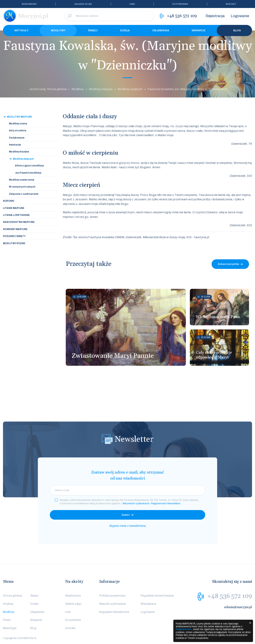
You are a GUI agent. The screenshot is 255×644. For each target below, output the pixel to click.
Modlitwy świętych (130, 89)
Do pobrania (180, 4)
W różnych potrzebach (22, 187)
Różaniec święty (14, 236)
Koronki (9, 201)
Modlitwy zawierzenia (22, 180)
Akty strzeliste (18, 131)
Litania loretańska (16, 215)
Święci (93, 30)
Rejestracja (215, 16)
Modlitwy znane (18, 124)
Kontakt (231, 4)
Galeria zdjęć (83, 4)
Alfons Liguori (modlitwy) (29, 166)
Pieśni (7, 620)
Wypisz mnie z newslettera (127, 526)
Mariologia (10, 628)
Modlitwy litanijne (19, 152)
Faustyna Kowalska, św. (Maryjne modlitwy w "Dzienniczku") (187, 89)
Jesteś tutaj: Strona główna (48, 89)
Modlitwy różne (14, 243)
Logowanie (240, 16)
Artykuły (21, 30)
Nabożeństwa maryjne (19, 222)
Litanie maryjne (14, 208)
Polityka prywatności (112, 596)
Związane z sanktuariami (24, 194)
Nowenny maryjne (15, 229)
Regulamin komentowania (157, 596)
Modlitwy (58, 30)
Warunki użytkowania (113, 604)
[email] (127, 490)
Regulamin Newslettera (114, 612)
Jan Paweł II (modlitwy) (28, 173)
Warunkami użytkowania (136, 503)
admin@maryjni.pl (238, 607)
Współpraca (148, 604)
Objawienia (161, 30)
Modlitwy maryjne (101, 89)
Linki (132, 4)
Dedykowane (17, 138)
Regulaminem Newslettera (166, 503)
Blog (234, 30)
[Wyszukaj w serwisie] (109, 16)
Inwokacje (15, 145)
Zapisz (126, 515)
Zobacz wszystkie (228, 264)
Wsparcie (199, 30)
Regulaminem (184, 629)
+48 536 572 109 (230, 596)
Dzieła (125, 30)
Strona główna (12, 596)
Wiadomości (29, 4)
